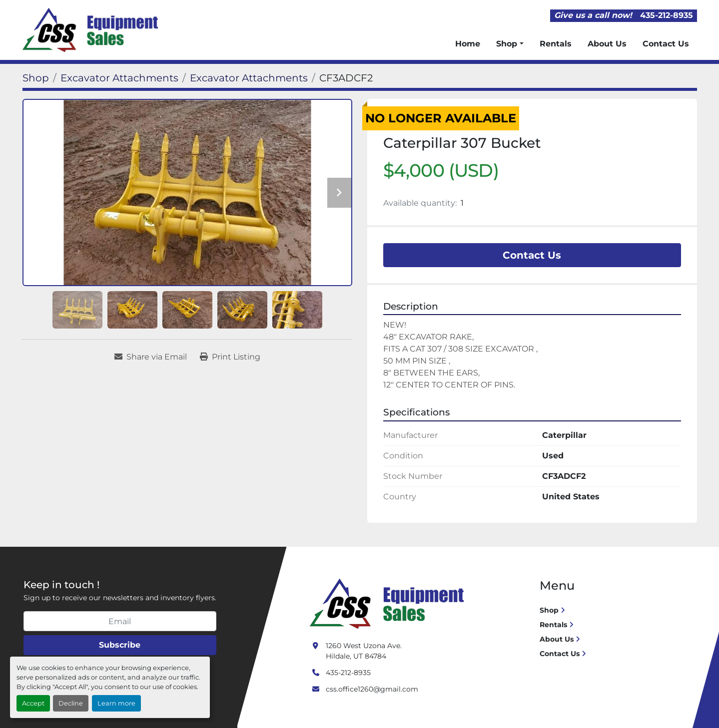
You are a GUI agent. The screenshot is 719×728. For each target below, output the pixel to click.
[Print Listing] (230, 357)
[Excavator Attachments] (119, 78)
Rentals (556, 44)
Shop (507, 44)
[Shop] (36, 78)
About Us (607, 44)
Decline (71, 703)
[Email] (120, 621)
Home (468, 44)
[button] (510, 44)
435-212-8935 (667, 15)
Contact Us (666, 44)
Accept (33, 703)
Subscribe (120, 645)
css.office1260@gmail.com (372, 689)
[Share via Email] (151, 357)
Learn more (116, 703)
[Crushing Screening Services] (389, 603)
